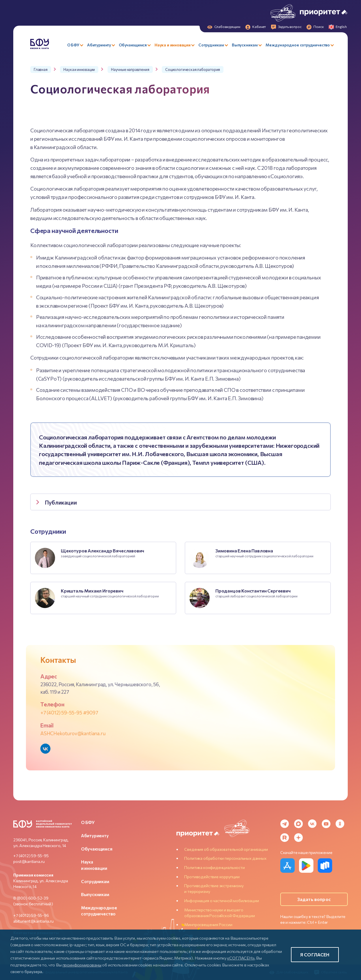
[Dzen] (298, 838)
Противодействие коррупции (212, 877)
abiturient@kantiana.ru (33, 921)
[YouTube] (326, 824)
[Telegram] (285, 824)
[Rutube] (285, 838)
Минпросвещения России (208, 924)
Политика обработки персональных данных (225, 858)
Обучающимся (97, 849)
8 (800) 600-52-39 (31, 898)
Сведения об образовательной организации (226, 849)
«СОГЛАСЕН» (241, 958)
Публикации (55, 503)
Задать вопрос (314, 899)
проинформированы (82, 965)
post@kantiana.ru (29, 861)
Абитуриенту (95, 836)
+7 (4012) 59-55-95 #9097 (69, 712)
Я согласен (315, 954)
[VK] (312, 824)
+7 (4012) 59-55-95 (31, 856)
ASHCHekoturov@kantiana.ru (73, 733)
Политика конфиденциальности (214, 867)
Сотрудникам (95, 881)
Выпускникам (95, 894)
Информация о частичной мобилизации (221, 901)
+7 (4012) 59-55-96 (31, 915)
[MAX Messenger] (298, 824)
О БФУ (88, 822)
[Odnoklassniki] (340, 824)
